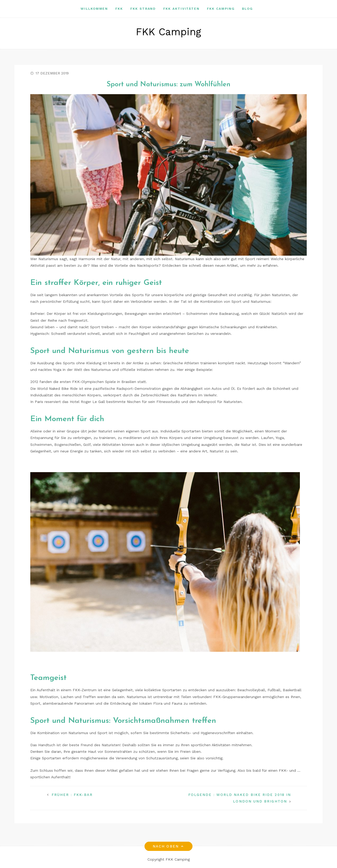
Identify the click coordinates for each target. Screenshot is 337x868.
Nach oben (168, 846)
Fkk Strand (143, 9)
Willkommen (94, 9)
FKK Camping (168, 32)
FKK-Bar (72, 795)
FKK (119, 9)
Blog (247, 9)
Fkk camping (221, 9)
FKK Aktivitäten (181, 9)
